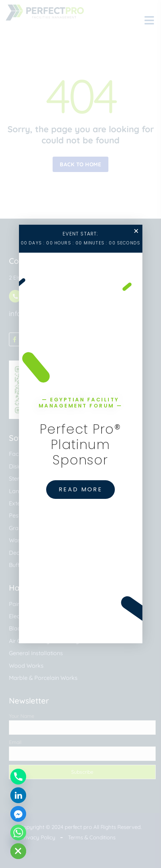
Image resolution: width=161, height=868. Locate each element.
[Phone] (18, 777)
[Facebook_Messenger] (18, 814)
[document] (80, 434)
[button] (136, 231)
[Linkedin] (18, 795)
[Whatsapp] (18, 833)
